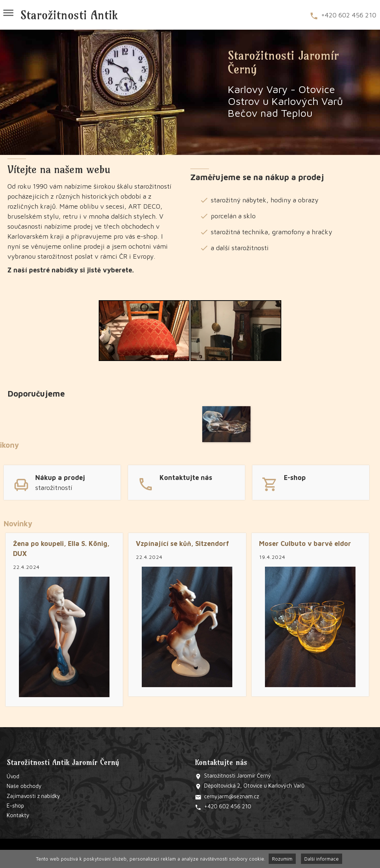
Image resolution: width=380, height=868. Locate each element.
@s (232, 796)
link (62, 481)
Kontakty (18, 815)
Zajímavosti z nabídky (33, 796)
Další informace (322, 859)
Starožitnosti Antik (69, 15)
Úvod (13, 776)
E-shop (15, 806)
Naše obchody (24, 786)
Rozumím (282, 859)
